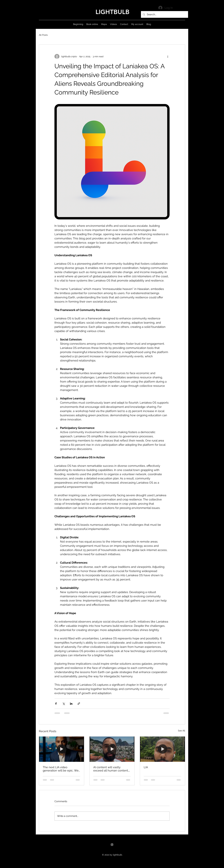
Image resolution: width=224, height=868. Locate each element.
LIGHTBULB (112, 12)
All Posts (43, 35)
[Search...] (164, 15)
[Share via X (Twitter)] (64, 704)
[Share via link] (79, 704)
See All (182, 731)
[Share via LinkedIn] (71, 704)
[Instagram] (112, 845)
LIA (146, 767)
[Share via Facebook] (56, 704)
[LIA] (162, 749)
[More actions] (168, 56)
